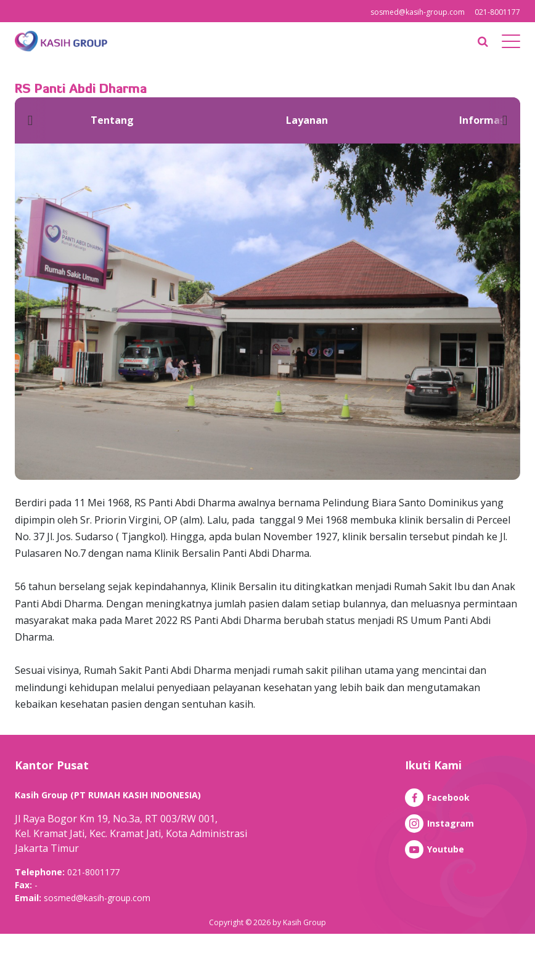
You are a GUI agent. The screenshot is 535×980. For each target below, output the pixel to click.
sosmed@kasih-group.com (418, 12)
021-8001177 (497, 12)
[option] (112, 120)
